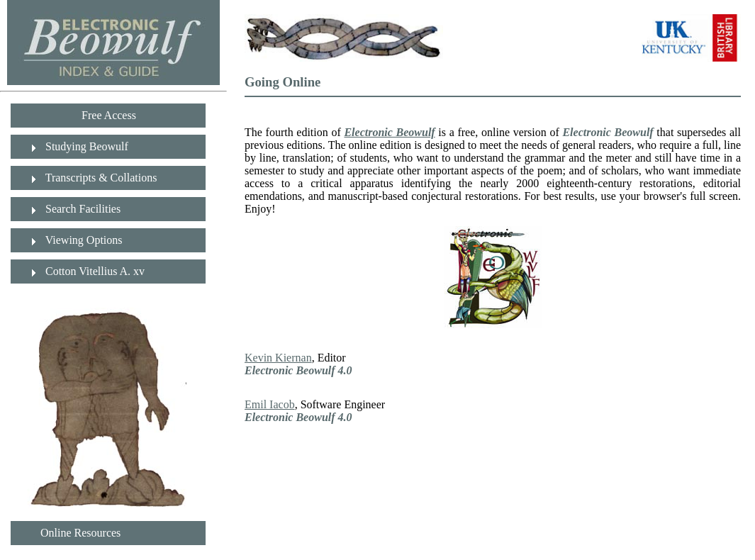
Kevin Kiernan (278, 358)
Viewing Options (83, 240)
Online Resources (76, 533)
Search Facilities (82, 209)
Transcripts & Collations (100, 178)
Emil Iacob (270, 404)
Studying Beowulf (85, 146)
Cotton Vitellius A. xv (94, 271)
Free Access (107, 115)
